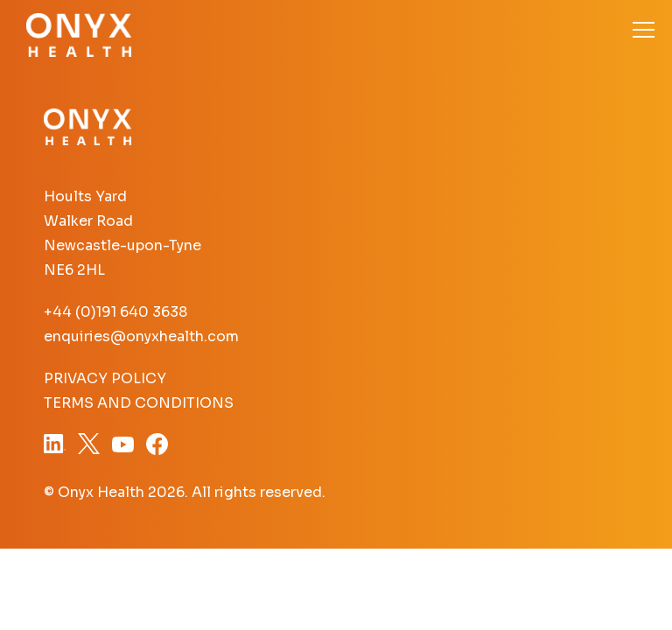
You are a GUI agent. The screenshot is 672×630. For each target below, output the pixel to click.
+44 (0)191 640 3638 (115, 312)
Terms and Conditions (139, 403)
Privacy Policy (105, 378)
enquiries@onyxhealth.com (141, 336)
